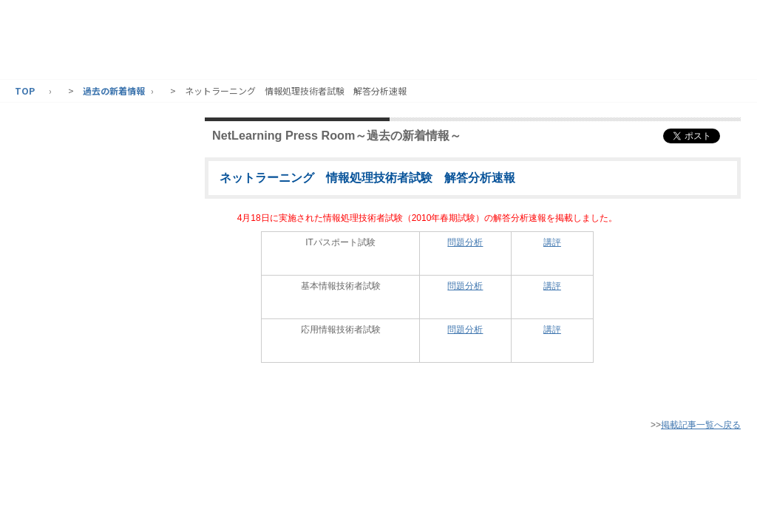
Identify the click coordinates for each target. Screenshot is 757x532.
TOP (25, 91)
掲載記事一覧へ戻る (701, 425)
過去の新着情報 (114, 91)
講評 (552, 242)
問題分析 (465, 242)
